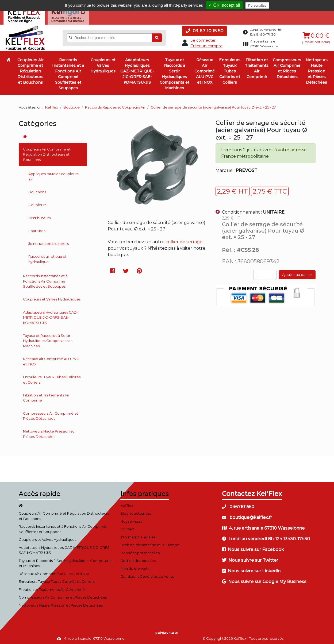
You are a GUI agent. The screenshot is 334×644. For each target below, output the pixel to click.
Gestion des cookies (138, 559)
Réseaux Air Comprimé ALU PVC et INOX (205, 70)
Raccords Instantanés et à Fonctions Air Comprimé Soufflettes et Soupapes (68, 73)
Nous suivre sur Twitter (250, 559)
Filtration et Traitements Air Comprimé (257, 67)
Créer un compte (206, 44)
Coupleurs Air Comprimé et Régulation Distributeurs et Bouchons (30, 70)
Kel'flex (52, 106)
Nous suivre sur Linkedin (251, 569)
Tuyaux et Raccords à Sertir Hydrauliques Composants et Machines (174, 73)
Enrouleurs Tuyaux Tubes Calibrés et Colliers (230, 70)
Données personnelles (140, 551)
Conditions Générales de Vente (147, 575)
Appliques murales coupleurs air (53, 175)
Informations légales (138, 535)
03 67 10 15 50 (204, 29)
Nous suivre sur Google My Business (264, 580)
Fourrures (37, 229)
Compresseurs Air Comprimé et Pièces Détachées (287, 67)
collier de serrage (184, 240)
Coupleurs (37, 203)
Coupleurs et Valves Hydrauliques (103, 64)
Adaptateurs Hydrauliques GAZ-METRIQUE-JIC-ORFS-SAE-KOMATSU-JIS (137, 70)
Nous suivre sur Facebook (253, 548)
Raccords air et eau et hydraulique (47, 258)
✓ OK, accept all (224, 5)
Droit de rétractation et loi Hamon (150, 543)
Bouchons (37, 191)
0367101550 (238, 505)
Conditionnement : (253, 211)
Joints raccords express (49, 242)
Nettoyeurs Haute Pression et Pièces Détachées (317, 70)
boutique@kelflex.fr (247, 516)
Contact (127, 528)
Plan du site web (135, 567)
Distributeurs (39, 216)
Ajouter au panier (297, 273)
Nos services (131, 520)
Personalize (257, 5)
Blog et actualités (136, 512)
